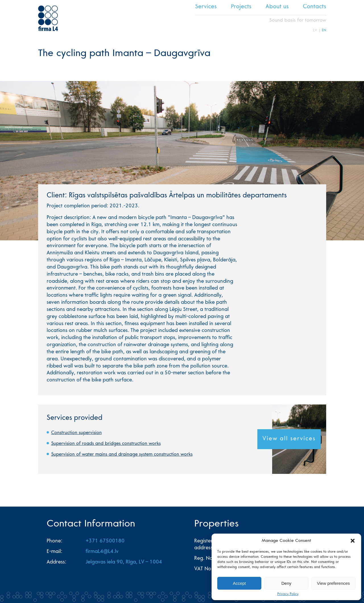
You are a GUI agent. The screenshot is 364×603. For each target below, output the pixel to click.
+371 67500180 (105, 541)
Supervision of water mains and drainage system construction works (122, 455)
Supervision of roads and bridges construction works (106, 444)
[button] (353, 541)
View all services (289, 439)
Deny (286, 583)
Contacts (315, 7)
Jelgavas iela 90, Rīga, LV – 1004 (124, 562)
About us (277, 7)
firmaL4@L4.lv (102, 552)
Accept (239, 583)
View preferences (334, 583)
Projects (241, 7)
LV (315, 30)
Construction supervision (76, 433)
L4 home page (48, 18)
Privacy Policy (288, 594)
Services (206, 7)
